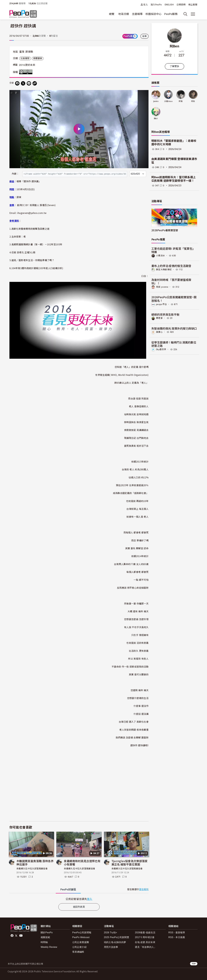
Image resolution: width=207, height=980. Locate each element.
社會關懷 (25, 58)
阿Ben (174, 46)
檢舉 (145, 36)
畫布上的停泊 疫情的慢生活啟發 (171, 266)
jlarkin (156, 101)
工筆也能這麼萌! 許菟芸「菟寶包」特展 (173, 250)
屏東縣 (29, 52)
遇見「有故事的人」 (146, 947)
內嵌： (15, 174)
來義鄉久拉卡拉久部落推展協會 (32, 869)
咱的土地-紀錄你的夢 (115, 942)
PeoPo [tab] (68, 889)
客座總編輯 (78, 952)
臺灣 (22, 52)
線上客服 (193, 5)
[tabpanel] (79, 899)
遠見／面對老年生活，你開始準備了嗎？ (33, 260)
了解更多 (174, 66)
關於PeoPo (47, 933)
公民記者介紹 (79, 947)
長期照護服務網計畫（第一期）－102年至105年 (37, 244)
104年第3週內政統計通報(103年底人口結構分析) (37, 268)
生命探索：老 (19, 236)
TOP (194, 964)
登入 (146, 5)
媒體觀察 (38, 58)
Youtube (21, 936)
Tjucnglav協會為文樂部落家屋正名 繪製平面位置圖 (130, 863)
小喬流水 (161, 256)
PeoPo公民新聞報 (82, 933)
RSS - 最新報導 (177, 933)
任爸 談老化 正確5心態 (23, 252)
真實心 (160, 332)
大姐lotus (168, 101)
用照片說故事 (111, 947)
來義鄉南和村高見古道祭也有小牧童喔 (82, 863)
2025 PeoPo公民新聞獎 (116, 937)
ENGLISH (169, 5)
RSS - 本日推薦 (177, 937)
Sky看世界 (162, 349)
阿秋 (193, 101)
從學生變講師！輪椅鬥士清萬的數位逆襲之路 (174, 344)
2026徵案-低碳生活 (145, 933)
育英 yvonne (163, 287)
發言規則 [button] (144, 889)
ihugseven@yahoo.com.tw (32, 213)
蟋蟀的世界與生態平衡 (165, 314)
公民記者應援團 (81, 942)
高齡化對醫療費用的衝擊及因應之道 (30, 229)
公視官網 (181, 5)
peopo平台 (162, 304)
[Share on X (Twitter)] (23, 83)
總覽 (112, 14)
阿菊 (181, 101)
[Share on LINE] (29, 83)
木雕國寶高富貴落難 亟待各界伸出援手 (35, 863)
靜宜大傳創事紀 (164, 269)
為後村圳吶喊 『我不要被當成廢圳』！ (171, 281)
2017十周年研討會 (145, 937)
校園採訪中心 (153, 14)
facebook (12, 936)
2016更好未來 (27, 65)
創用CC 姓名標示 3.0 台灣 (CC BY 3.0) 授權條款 (26, 72)
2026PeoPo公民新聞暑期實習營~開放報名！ (174, 299)
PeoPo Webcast (81, 937)
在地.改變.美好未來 (145, 942)
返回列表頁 (79, 907)
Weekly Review (49, 947)
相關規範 (45, 937)
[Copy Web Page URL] (35, 83)
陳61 (156, 119)
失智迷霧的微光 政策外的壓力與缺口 (174, 328)
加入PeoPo (156, 5)
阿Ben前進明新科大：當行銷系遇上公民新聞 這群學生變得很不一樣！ (174, 179)
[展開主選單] (193, 14)
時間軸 (44, 942)
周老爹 (160, 318)
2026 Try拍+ (111, 933)
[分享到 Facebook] (17, 83)
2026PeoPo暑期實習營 (165, 230)
